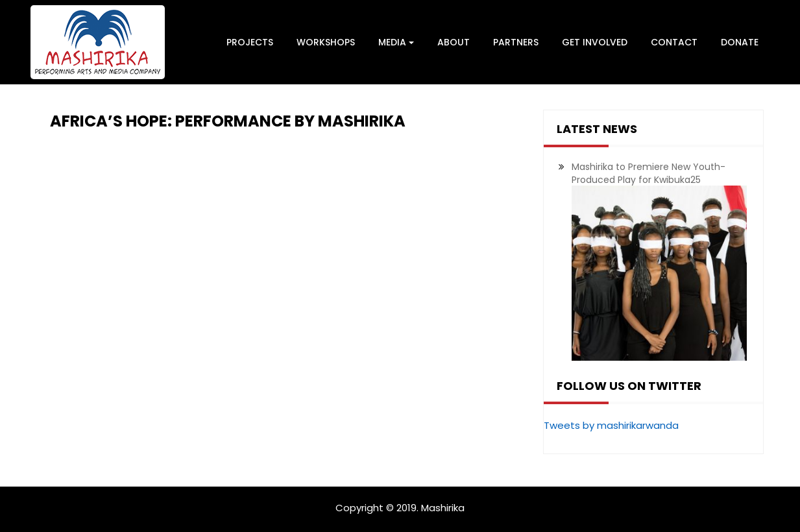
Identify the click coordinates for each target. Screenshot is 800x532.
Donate (740, 42)
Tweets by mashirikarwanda (611, 425)
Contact (674, 42)
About (454, 42)
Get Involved (595, 42)
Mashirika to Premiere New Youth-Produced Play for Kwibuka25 (648, 173)
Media (396, 42)
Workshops (326, 42)
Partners (516, 42)
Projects (250, 42)
